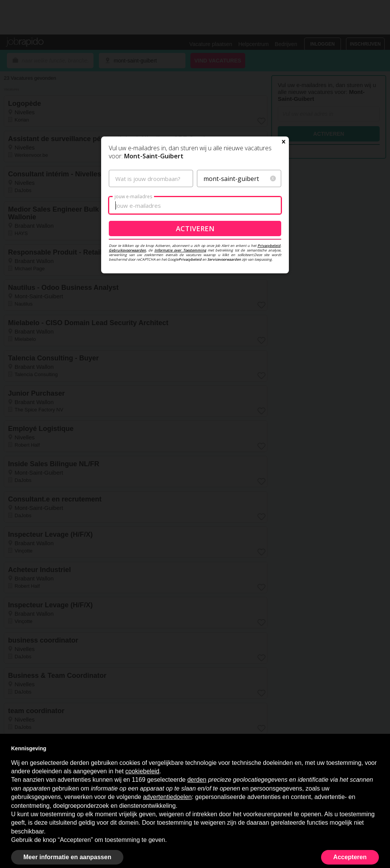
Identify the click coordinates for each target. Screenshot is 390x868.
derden (197, 780)
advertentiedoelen (167, 797)
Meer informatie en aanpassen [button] (67, 857)
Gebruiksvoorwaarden (127, 250)
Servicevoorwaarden (224, 259)
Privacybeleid (269, 246)
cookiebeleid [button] (142, 771)
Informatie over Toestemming (180, 250)
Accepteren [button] (350, 857)
